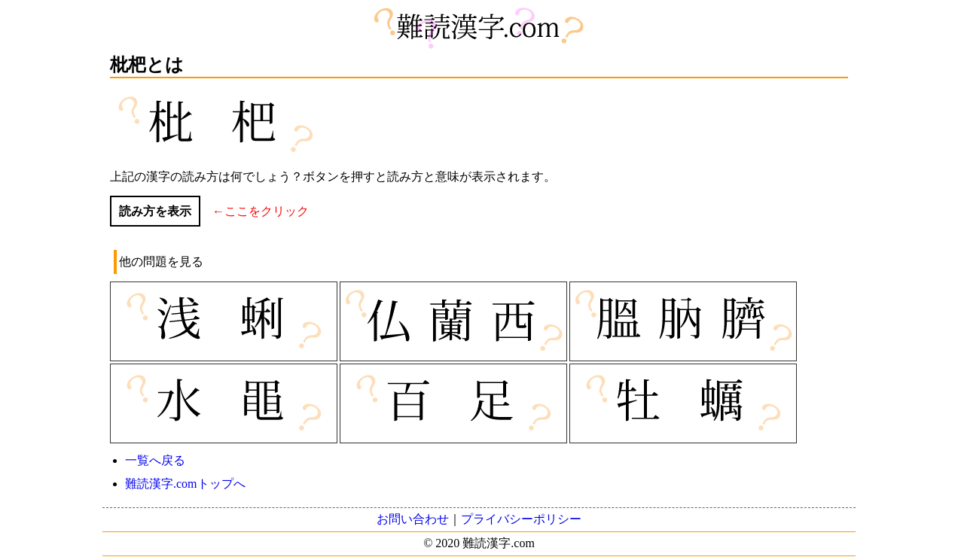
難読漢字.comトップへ (185, 484)
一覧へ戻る (155, 460)
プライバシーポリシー (521, 519)
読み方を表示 (155, 211)
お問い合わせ (413, 519)
